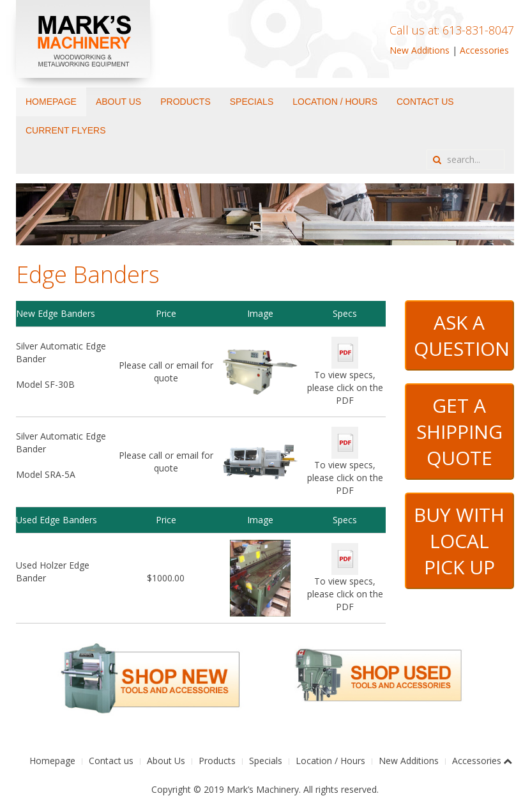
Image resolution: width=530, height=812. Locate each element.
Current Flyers (66, 130)
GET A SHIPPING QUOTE (459, 432)
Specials (252, 102)
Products (185, 102)
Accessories (484, 50)
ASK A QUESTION (462, 335)
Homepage (51, 102)
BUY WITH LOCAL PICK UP (459, 541)
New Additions (420, 50)
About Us (118, 102)
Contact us (425, 102)
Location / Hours (335, 102)
